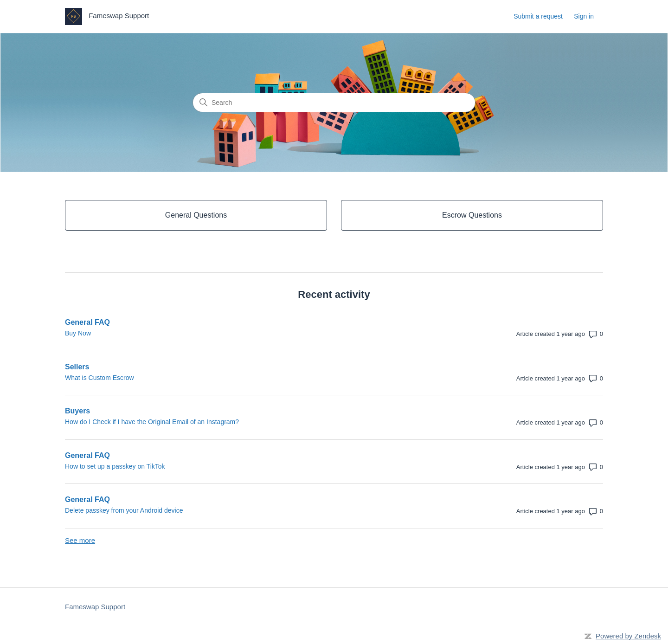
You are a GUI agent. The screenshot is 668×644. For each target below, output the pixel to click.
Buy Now (78, 333)
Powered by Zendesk (628, 636)
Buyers (77, 411)
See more (80, 540)
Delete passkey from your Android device (124, 510)
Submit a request (538, 16)
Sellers (77, 367)
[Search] (334, 103)
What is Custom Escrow (100, 378)
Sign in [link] (584, 16)
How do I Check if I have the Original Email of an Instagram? (152, 422)
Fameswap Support (95, 607)
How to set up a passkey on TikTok (115, 466)
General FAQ (87, 322)
